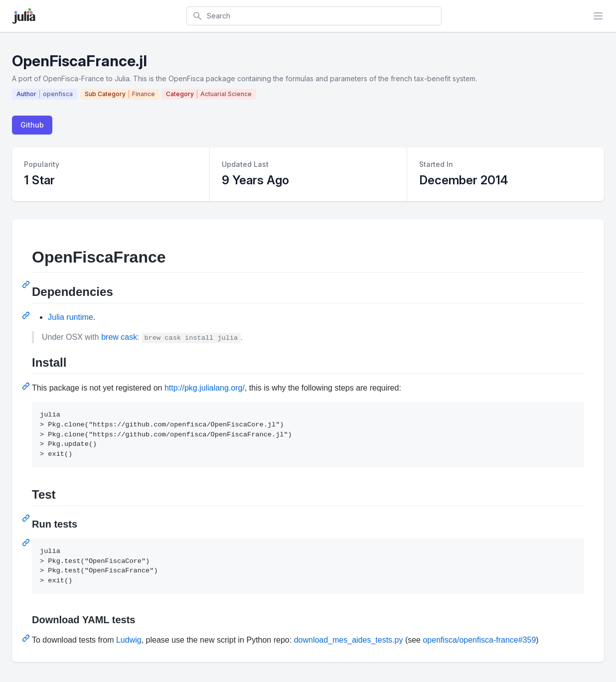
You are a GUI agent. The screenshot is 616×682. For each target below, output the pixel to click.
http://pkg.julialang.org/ (205, 388)
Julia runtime (71, 317)
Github (32, 125)
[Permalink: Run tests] (27, 543)
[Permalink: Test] (27, 518)
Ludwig (129, 640)
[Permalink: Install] (27, 386)
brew (110, 337)
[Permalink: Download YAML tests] (27, 638)
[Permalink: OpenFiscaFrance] (27, 284)
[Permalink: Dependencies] (27, 315)
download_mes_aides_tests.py (349, 640)
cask (129, 337)
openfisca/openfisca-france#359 (479, 640)
